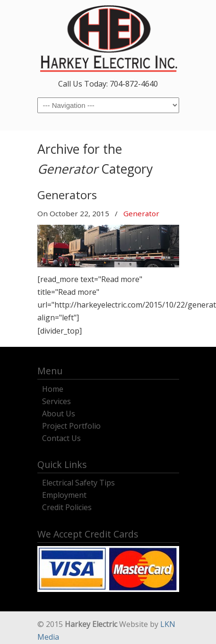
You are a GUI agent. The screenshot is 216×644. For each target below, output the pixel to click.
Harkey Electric (108, 38)
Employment (64, 494)
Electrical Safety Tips (78, 481)
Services (56, 400)
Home (53, 388)
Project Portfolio (71, 425)
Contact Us (61, 437)
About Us (59, 412)
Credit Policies (67, 506)
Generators (67, 195)
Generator (141, 213)
